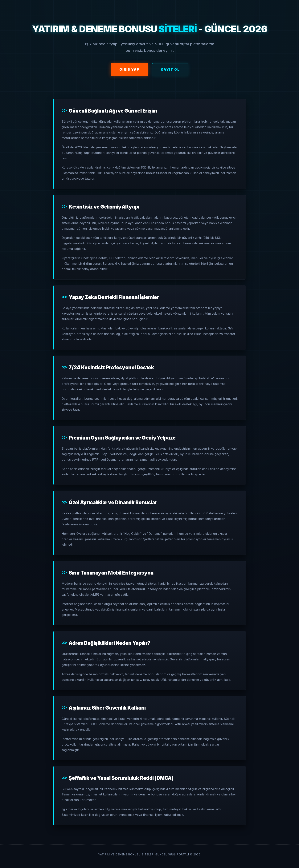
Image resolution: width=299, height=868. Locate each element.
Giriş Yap (129, 70)
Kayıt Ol (170, 70)
